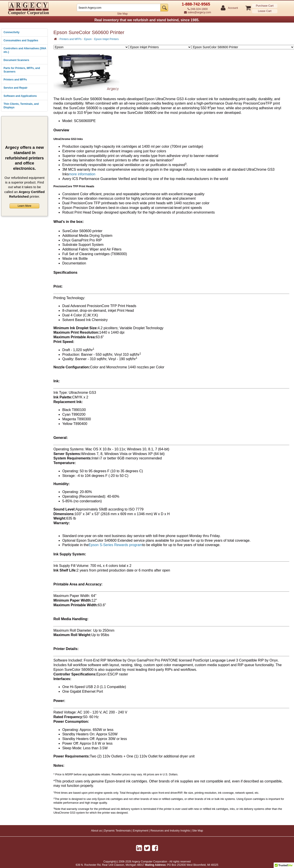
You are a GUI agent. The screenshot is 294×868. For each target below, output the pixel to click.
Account (233, 8)
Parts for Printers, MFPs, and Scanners (22, 70)
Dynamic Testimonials (117, 831)
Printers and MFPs (15, 80)
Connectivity (12, 32)
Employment (141, 831)
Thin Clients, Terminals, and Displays (21, 106)
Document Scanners (16, 60)
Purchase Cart (265, 6)
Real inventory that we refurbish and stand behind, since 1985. (147, 20)
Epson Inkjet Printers (107, 39)
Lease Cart (265, 11)
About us (96, 831)
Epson (88, 39)
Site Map (122, 14)
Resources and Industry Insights (170, 831)
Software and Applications (20, 96)
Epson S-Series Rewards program (116, 545)
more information (82, 174)
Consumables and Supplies (21, 40)
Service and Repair (15, 88)
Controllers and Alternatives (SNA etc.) (25, 50)
